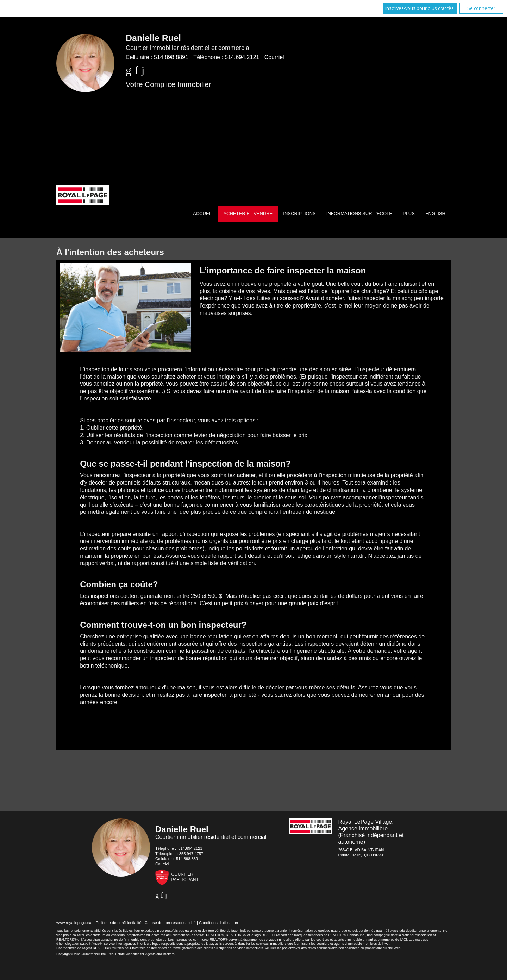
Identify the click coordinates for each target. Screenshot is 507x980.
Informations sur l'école (359, 213)
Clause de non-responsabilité (170, 923)
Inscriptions (299, 213)
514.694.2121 (242, 57)
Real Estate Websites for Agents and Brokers (141, 954)
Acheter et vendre (248, 213)
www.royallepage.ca (74, 923)
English (435, 213)
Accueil (203, 213)
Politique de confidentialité (119, 923)
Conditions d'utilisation (218, 923)
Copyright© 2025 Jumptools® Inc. (82, 954)
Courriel (274, 57)
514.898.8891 (171, 57)
